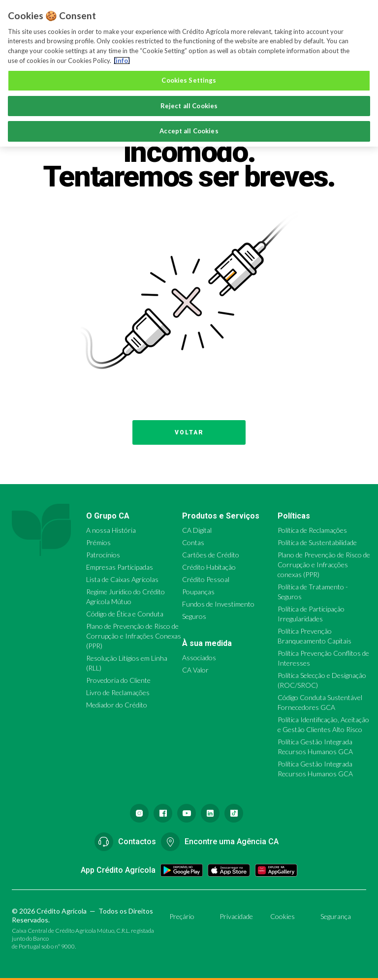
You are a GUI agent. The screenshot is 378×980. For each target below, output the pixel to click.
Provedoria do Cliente (118, 680)
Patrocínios (103, 555)
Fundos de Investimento (218, 604)
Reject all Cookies (189, 106)
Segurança (336, 916)
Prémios (98, 542)
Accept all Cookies (189, 131)
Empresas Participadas (120, 567)
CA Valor (195, 670)
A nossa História (111, 530)
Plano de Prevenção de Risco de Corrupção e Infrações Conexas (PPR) (134, 636)
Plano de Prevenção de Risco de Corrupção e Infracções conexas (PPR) (324, 565)
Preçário (182, 916)
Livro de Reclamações (118, 692)
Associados (199, 658)
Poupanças (198, 592)
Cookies (283, 916)
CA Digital (197, 530)
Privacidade (236, 916)
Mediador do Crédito (117, 705)
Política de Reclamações (312, 530)
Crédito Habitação (209, 567)
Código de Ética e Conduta (125, 614)
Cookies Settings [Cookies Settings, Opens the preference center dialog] (189, 80)
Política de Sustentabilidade (317, 542)
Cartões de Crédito (211, 555)
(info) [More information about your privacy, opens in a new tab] (122, 61)
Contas (193, 542)
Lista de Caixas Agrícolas (122, 579)
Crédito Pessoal (206, 579)
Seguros (194, 616)
